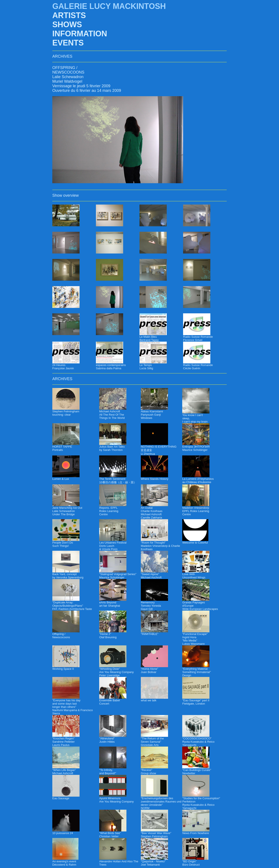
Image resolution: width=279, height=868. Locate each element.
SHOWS (67, 24)
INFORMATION (80, 34)
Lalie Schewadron (68, 77)
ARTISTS (69, 15)
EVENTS (68, 43)
